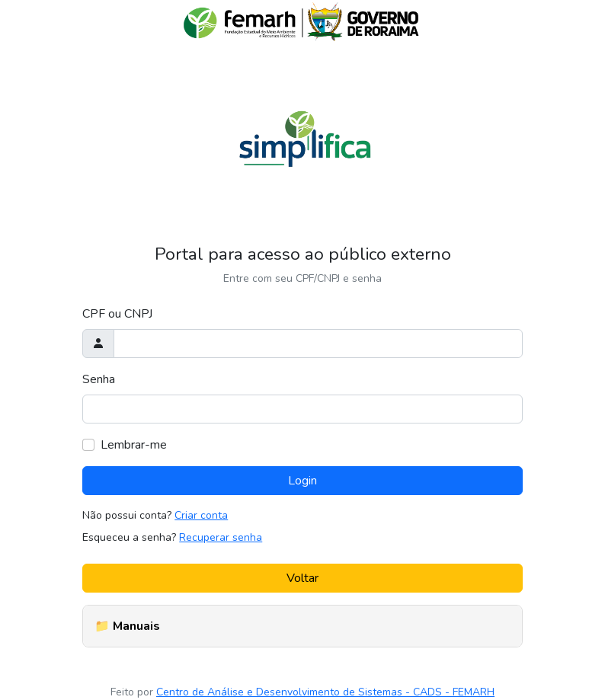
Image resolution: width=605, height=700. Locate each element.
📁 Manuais (127, 626)
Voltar (302, 578)
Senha (99, 379)
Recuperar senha (221, 537)
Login (302, 481)
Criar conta (201, 515)
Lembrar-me (134, 445)
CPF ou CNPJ (117, 314)
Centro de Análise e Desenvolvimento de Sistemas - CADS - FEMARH (325, 692)
